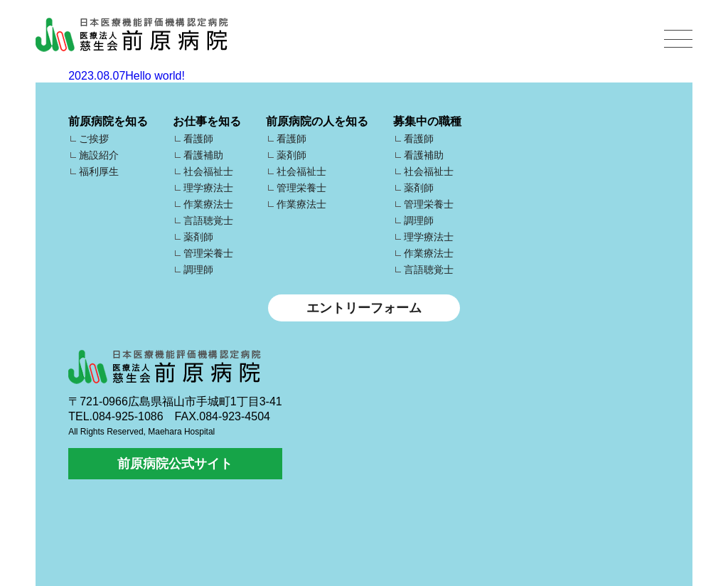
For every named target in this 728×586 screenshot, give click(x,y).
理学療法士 (208, 188)
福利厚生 (99, 171)
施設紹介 (99, 155)
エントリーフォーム (364, 308)
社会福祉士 (208, 171)
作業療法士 (208, 204)
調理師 (198, 270)
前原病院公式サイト (175, 464)
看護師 (198, 139)
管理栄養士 (208, 253)
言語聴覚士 (208, 220)
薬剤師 (198, 237)
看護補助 (203, 155)
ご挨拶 (94, 139)
